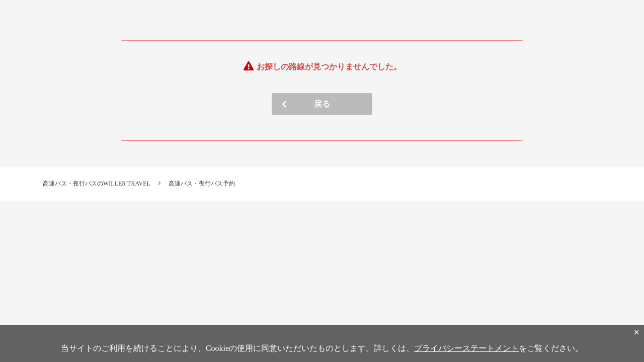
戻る (322, 104)
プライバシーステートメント (466, 348)
